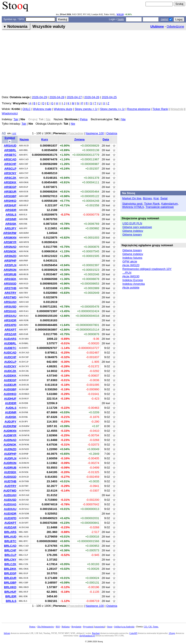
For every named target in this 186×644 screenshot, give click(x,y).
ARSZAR (10, 334)
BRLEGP (10, 573)
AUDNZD (10, 449)
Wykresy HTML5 (133, 207)
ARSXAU (10, 316)
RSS (58, 627)
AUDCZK (10, 371)
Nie (123, 119)
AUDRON (10, 463)
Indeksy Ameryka (133, 284)
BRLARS (10, 532)
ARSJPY (11, 228)
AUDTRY (10, 486)
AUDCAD (10, 353)
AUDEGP (10, 380)
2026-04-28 (57, 97)
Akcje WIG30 (131, 276)
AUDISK (11, 417)
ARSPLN (10, 265)
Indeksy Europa (132, 280)
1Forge (172, 633)
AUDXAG (10, 504)
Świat (164, 198)
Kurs (45, 139)
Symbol (10, 138)
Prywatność (88, 627)
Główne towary (132, 234)
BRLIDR (11, 596)
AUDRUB (10, 468)
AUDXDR (10, 514)
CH (150, 627)
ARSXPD (10, 325)
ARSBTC (10, 155)
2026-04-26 (92, 97)
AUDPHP (10, 454)
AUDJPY (10, 422)
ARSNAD (10, 247)
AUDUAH (10, 495)
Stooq (110, 627)
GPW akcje (130, 261)
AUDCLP (10, 362)
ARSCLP (10, 169)
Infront (7, 633)
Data (106, 139)
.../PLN (127, 273)
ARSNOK (10, 251)
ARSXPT (10, 330)
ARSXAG (10, 311)
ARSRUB (10, 274)
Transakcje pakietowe (160, 207)
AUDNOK (10, 445)
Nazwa (24, 139)
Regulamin (76, 627)
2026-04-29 (39, 97)
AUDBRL (10, 343)
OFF (14, 134)
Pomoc (32, 627)
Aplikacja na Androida (124, 627)
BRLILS (11, 601)
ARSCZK (10, 178)
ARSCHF (10, 164)
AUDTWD (10, 491)
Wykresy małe (42, 109)
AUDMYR (10, 435)
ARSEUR (10, 192)
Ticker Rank (160, 109)
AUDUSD (10, 500)
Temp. (156, 627)
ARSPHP (10, 261)
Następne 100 (95, 133)
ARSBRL (10, 150)
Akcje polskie (131, 287)
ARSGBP (10, 196)
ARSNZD (10, 256)
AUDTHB (10, 481)
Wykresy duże (63, 109)
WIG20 (120, 14)
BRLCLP (10, 555)
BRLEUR (10, 578)
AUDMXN (10, 431)
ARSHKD (10, 201)
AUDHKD (10, 394)
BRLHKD (10, 587)
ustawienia (100, 627)
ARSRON (10, 270)
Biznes (147, 198)
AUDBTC (10, 348)
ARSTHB (10, 288)
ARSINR (11, 219)
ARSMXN (10, 238)
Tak (16, 119)
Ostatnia (112, 133)
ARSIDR (11, 210)
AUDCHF (10, 357)
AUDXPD (10, 518)
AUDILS (11, 408)
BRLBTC (10, 541)
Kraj (156, 198)
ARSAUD (10, 146)
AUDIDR (11, 403)
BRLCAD (10, 546)
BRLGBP (10, 583)
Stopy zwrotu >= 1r (112, 109)
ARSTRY (10, 293)
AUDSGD (10, 477)
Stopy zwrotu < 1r (86, 109)
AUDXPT (10, 523)
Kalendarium (169, 204)
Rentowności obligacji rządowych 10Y (147, 269)
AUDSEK (10, 472)
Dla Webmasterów (46, 627)
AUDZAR (10, 527)
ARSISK (11, 224)
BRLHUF (10, 592)
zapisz (164, 19)
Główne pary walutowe (137, 227)
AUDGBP (10, 389)
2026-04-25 (109, 97)
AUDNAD (10, 440)
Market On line (132, 198)
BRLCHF (10, 550)
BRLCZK (10, 564)
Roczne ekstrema (139, 109)
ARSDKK (10, 182)
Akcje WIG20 (131, 265)
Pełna (84, 119)
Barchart (96, 633)
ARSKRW (10, 233)
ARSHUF (10, 205)
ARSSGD (10, 284)
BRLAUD (10, 537)
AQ (4, 133)
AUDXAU (10, 509)
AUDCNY (10, 366)
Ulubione (157, 27)
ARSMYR (10, 242)
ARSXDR (10, 320)
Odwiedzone (175, 27)
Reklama (66, 627)
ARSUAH (10, 302)
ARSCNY (10, 173)
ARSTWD (10, 297)
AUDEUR (10, 385)
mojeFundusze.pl (87, 636)
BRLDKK (10, 569)
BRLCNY (10, 560)
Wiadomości (10, 113)
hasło (121, 19)
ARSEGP (10, 187)
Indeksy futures (132, 258)
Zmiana (80, 139)
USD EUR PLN (132, 223)
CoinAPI (133, 633)
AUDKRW (10, 426)
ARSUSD (10, 307)
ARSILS (11, 215)
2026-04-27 (74, 97)
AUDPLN (10, 458)
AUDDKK (10, 376)
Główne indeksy (133, 231)
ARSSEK (10, 279)
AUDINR (11, 412)
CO (146, 627)
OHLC (27, 109)
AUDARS (10, 339)
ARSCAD (10, 159)
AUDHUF (10, 399)
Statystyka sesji (132, 204)
